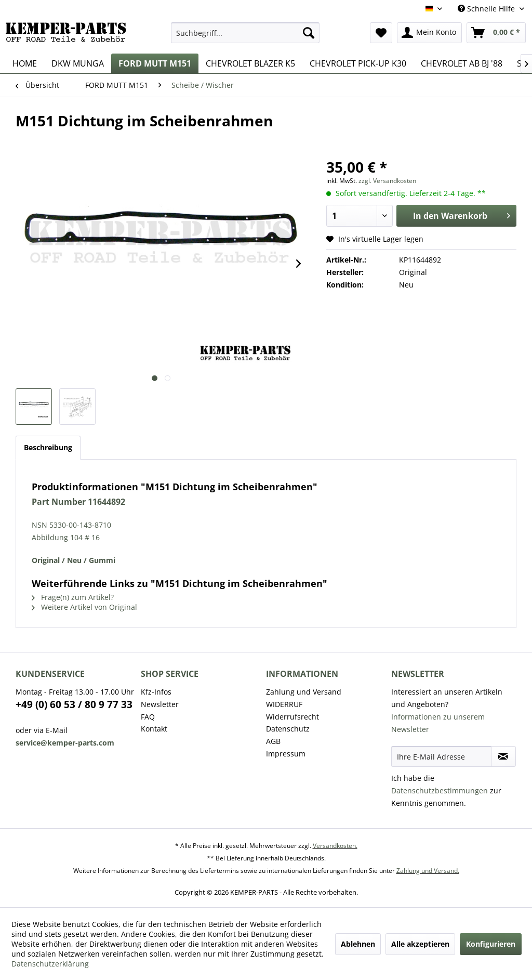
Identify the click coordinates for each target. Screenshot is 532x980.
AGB (273, 741)
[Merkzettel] (381, 33)
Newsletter (160, 704)
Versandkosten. (335, 846)
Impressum (286, 754)
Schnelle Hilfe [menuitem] (487, 9)
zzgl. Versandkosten (387, 181)
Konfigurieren (491, 944)
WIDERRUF (284, 704)
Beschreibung (48, 447)
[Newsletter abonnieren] (503, 756)
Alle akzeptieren (420, 944)
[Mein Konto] (429, 33)
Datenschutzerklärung (50, 964)
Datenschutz (288, 729)
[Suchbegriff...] (245, 33)
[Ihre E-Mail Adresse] (441, 756)
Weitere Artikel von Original (84, 607)
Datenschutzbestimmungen (440, 790)
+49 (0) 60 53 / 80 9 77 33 (74, 704)
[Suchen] (309, 33)
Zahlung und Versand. (428, 871)
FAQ (148, 717)
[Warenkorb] (496, 33)
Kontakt (154, 729)
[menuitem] (245, 33)
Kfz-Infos (156, 692)
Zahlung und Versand (304, 692)
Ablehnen (358, 944)
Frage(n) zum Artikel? (73, 597)
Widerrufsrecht (292, 717)
